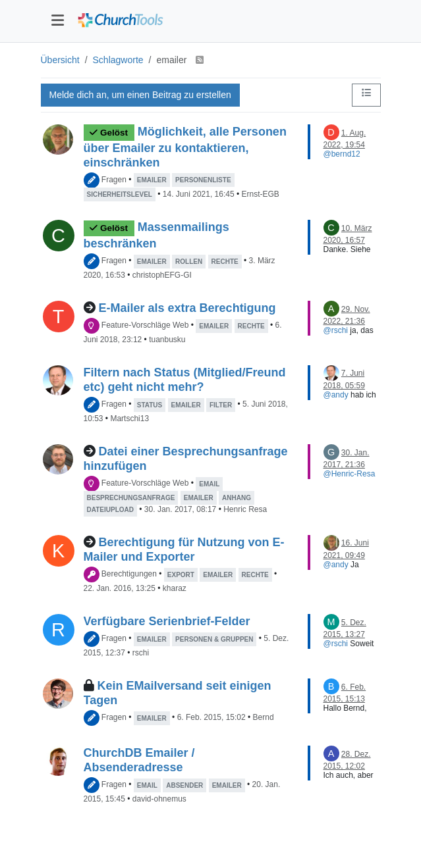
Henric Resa (245, 509)
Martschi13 (129, 419)
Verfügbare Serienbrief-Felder (167, 621)
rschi (141, 653)
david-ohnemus (159, 799)
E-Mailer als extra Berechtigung (187, 308)
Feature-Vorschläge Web (145, 326)
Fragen (114, 180)
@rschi (336, 330)
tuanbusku (167, 340)
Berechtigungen (129, 574)
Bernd (264, 718)
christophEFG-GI (162, 275)
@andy (336, 395)
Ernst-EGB (260, 194)
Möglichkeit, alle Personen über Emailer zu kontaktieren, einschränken (185, 147)
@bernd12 (342, 154)
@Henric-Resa (350, 474)
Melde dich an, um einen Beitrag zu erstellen (140, 95)
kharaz (175, 588)
